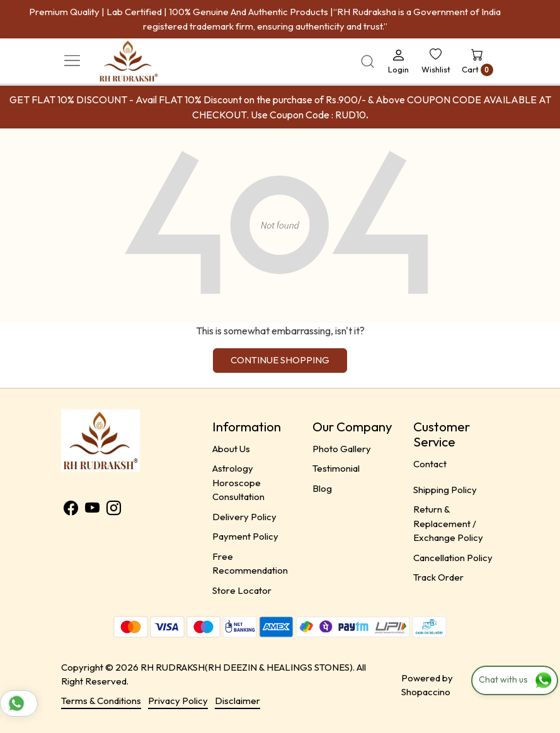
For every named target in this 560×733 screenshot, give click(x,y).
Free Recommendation (250, 564)
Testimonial (336, 468)
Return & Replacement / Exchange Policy (448, 523)
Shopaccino (426, 692)
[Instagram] (114, 510)
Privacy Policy (178, 701)
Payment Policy (245, 536)
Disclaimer (237, 701)
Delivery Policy (244, 517)
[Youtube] (92, 510)
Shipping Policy (445, 490)
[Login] (398, 61)
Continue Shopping (280, 360)
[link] (368, 61)
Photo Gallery (342, 449)
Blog (322, 488)
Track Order (438, 577)
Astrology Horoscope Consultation (238, 482)
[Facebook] (71, 510)
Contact (430, 464)
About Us (231, 449)
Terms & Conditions (101, 701)
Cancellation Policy (453, 558)
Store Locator (242, 590)
